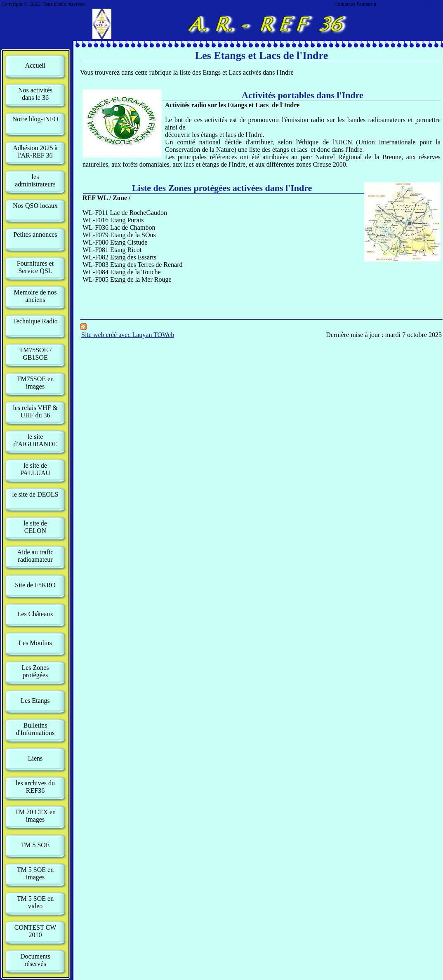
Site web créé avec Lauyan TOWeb (128, 335)
